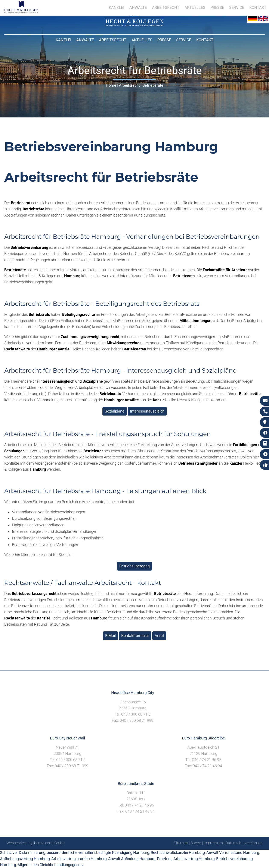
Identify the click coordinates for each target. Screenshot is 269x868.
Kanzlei (64, 40)
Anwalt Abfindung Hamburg (132, 859)
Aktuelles (142, 40)
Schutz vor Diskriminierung (23, 853)
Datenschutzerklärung (244, 843)
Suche (196, 843)
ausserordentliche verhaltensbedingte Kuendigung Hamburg (98, 853)
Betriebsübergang (134, 566)
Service (184, 40)
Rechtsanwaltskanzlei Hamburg (178, 853)
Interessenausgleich (147, 411)
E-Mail (110, 636)
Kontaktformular (135, 636)
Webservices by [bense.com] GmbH (36, 843)
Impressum (213, 843)
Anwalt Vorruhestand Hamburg (233, 853)
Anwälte (85, 40)
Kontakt (205, 40)
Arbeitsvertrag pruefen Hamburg (79, 859)
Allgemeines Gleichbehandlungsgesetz (51, 865)
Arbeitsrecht (113, 40)
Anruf (159, 636)
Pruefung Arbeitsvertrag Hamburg (186, 859)
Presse (164, 40)
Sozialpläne (115, 411)
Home (111, 85)
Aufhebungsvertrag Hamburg (25, 859)
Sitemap (181, 843)
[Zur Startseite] (134, 25)
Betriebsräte (153, 85)
